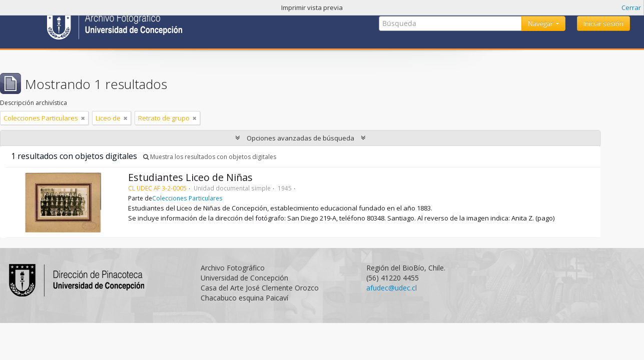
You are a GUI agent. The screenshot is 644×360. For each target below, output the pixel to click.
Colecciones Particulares (187, 198)
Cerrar (631, 7)
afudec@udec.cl (392, 288)
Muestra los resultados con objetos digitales (210, 157)
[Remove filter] (83, 118)
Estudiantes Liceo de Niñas (190, 177)
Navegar (541, 23)
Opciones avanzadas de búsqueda (300, 138)
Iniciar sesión (603, 23)
